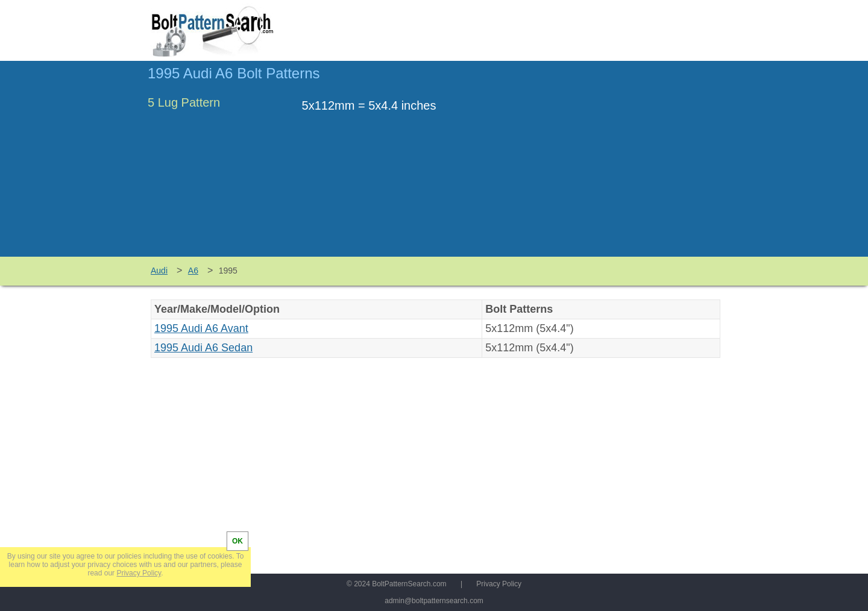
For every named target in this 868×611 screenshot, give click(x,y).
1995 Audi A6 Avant (201, 328)
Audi (159, 271)
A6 (193, 271)
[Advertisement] (619, 164)
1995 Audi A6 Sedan (203, 348)
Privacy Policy (499, 584)
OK (237, 541)
